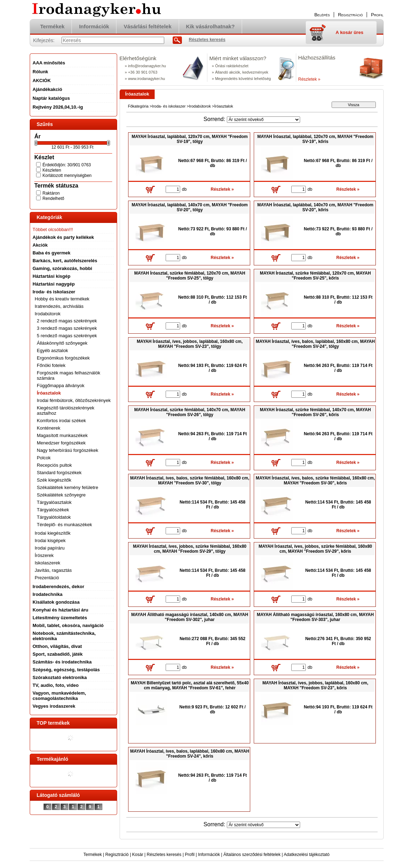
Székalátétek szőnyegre (61, 495)
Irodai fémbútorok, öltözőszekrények (74, 400)
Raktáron (51, 193)
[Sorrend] (263, 120)
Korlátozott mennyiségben (67, 176)
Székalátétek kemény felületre (67, 487)
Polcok (44, 458)
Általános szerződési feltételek (252, 855)
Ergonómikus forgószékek (63, 358)
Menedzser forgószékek (61, 443)
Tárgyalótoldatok (54, 517)
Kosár (137, 855)
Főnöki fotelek (51, 365)
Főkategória (138, 106)
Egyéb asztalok (52, 350)
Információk (209, 855)
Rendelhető (53, 199)
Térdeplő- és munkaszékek (64, 525)
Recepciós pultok (54, 465)
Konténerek (49, 428)
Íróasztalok (49, 393)
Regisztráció (117, 855)
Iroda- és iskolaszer (169, 106)
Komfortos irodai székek (61, 421)
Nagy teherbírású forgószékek (67, 450)
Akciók (40, 245)
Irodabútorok (200, 106)
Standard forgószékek (59, 473)
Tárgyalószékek (53, 510)
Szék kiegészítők (54, 480)
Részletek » (309, 79)
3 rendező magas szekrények (67, 328)
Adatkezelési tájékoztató (307, 855)
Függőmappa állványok (61, 386)
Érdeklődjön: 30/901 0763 (67, 165)
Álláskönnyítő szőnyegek (62, 343)
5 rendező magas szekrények (67, 336)
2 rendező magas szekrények (67, 321)
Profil (190, 855)
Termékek (93, 855)
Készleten (52, 170)
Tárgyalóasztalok (54, 502)
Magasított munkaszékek (62, 435)
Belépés (322, 15)
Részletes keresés (164, 855)
